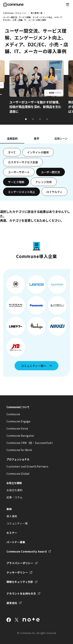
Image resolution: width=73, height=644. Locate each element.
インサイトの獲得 (38, 152)
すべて (12, 152)
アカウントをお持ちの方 (21, 593)
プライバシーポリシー (20, 563)
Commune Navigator (20, 436)
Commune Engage (19, 421)
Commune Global (18, 474)
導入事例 (12, 516)
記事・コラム (15, 497)
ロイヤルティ (54, 192)
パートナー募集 (16, 542)
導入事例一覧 (37, 13)
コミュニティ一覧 (17, 523)
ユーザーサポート (19, 172)
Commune (13, 414)
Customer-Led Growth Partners (27, 466)
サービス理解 (16, 182)
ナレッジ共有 (44, 182)
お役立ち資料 (15, 490)
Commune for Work (19, 450)
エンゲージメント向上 (22, 192)
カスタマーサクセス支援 (23, 162)
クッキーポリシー (17, 572)
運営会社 (12, 603)
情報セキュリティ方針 (20, 582)
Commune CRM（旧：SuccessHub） (30, 443)
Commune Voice (17, 428)
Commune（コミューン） (15, 13)
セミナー (12, 533)
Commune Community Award (27, 551)
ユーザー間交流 (50, 172)
